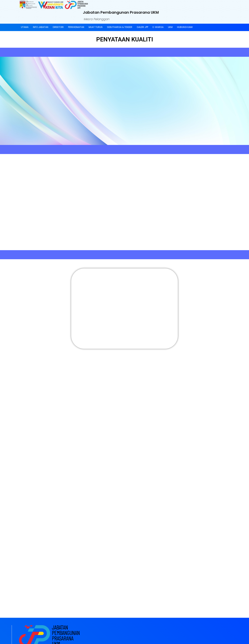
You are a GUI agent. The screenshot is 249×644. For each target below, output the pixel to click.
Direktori (58, 27)
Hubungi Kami (185, 27)
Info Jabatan (41, 27)
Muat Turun (96, 27)
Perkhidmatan (76, 27)
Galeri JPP (142, 27)
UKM (170, 27)
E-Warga (158, 27)
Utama (25, 27)
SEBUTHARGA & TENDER (120, 27)
